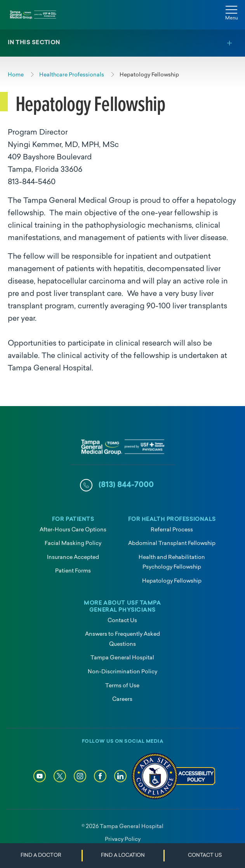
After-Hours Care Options (73, 530)
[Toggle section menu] (122, 43)
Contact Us (122, 621)
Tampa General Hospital (122, 658)
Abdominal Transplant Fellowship (172, 544)
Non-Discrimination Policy (122, 672)
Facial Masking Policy (73, 544)
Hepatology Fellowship (172, 581)
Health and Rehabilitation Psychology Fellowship (172, 563)
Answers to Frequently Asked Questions (122, 639)
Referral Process (172, 530)
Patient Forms (73, 571)
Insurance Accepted (73, 558)
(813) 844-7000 (126, 485)
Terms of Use (122, 686)
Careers (122, 699)
